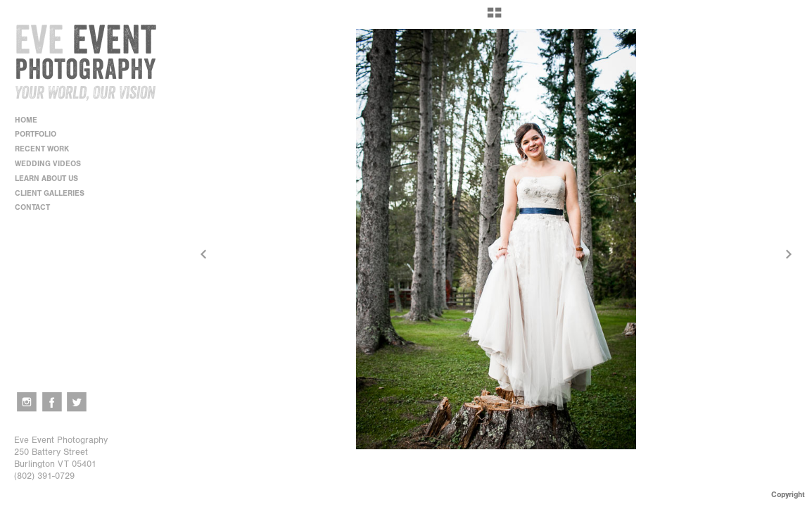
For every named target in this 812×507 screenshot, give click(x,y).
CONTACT (32, 207)
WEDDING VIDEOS (48, 164)
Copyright (788, 495)
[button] (494, 18)
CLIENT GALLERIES (50, 193)
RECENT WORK (47, 149)
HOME (26, 120)
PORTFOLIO (40, 134)
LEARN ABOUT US (51, 179)
